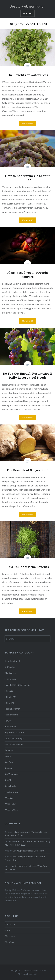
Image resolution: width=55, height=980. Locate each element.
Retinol (8, 756)
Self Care (9, 762)
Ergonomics (10, 679)
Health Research (12, 709)
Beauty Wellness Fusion (27, 6)
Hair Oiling (9, 703)
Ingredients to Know (14, 732)
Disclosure (10, 936)
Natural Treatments (14, 744)
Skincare (9, 768)
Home (7, 930)
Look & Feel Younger (14, 739)
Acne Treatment (12, 661)
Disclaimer (9, 942)
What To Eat (10, 804)
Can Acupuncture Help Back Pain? (28, 851)
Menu (29, 13)
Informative (10, 727)
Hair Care (9, 691)
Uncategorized (12, 792)
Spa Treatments (12, 774)
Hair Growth (10, 697)
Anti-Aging (10, 667)
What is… (9, 798)
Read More (28, 123)
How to (8, 721)
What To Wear (12, 810)
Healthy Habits (11, 715)
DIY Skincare (11, 673)
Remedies (9, 750)
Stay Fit (8, 780)
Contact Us (10, 924)
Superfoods (10, 786)
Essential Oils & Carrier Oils (17, 685)
